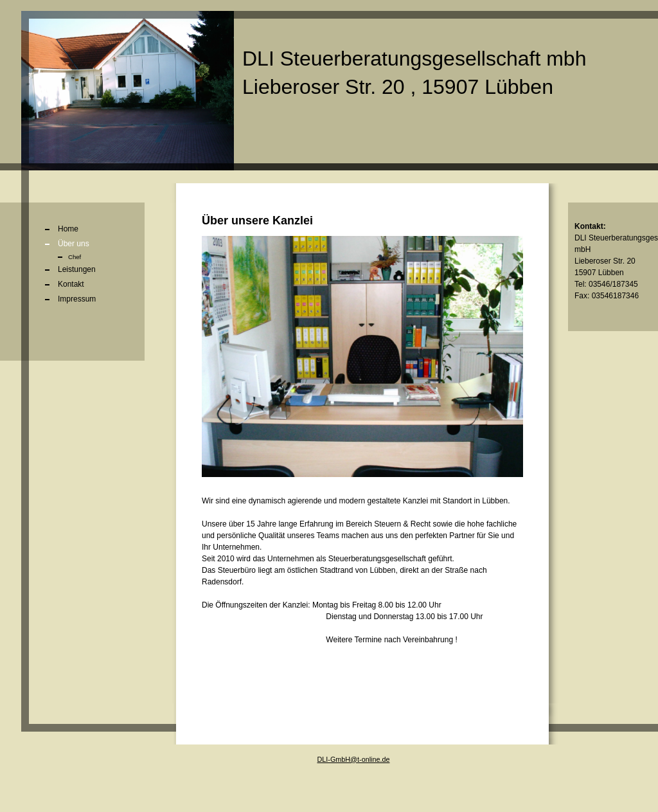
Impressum (77, 299)
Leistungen (77, 269)
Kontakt (71, 284)
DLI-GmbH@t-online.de (354, 759)
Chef (75, 257)
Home (68, 229)
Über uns (74, 244)
